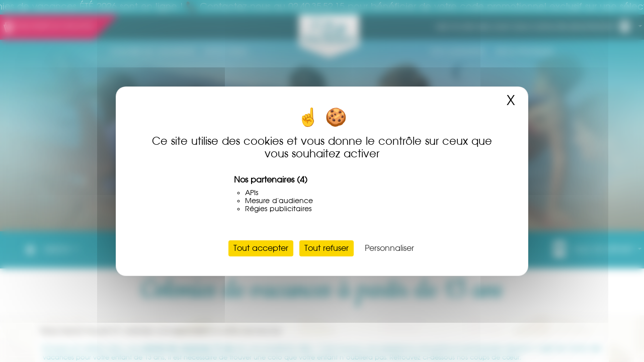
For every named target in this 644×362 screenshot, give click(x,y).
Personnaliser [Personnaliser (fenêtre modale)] (389, 248)
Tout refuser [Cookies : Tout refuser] (327, 248)
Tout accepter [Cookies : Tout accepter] (261, 248)
